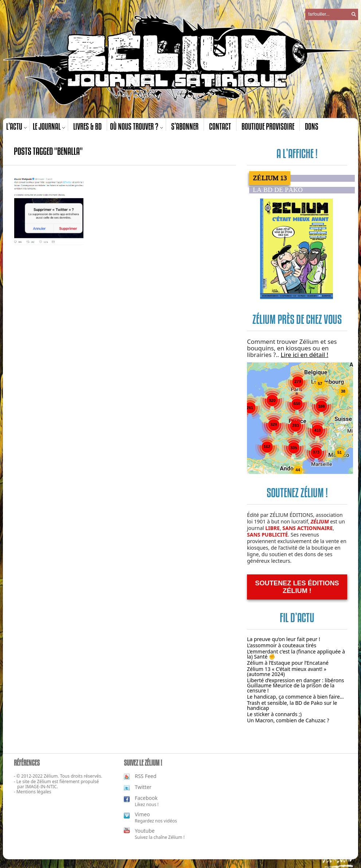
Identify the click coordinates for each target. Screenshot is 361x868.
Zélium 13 (270, 178)
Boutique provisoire (268, 126)
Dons (312, 126)
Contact (220, 126)
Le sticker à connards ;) (274, 714)
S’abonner (185, 126)
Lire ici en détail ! (304, 355)
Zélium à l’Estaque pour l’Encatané (288, 663)
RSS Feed (146, 776)
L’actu (14, 126)
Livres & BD (87, 126)
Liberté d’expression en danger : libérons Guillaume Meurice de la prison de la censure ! (296, 685)
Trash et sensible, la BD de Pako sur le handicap (292, 705)
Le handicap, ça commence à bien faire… (295, 697)
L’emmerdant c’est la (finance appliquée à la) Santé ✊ (296, 654)
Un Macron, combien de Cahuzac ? (288, 720)
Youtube (145, 831)
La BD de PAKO (278, 190)
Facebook (146, 798)
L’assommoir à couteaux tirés (282, 645)
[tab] (302, 178)
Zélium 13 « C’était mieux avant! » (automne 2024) (287, 671)
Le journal (47, 126)
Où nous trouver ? (134, 126)
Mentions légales (34, 792)
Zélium (44, 781)
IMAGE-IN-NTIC (41, 787)
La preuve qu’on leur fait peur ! (284, 639)
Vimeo (142, 814)
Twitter (143, 787)
